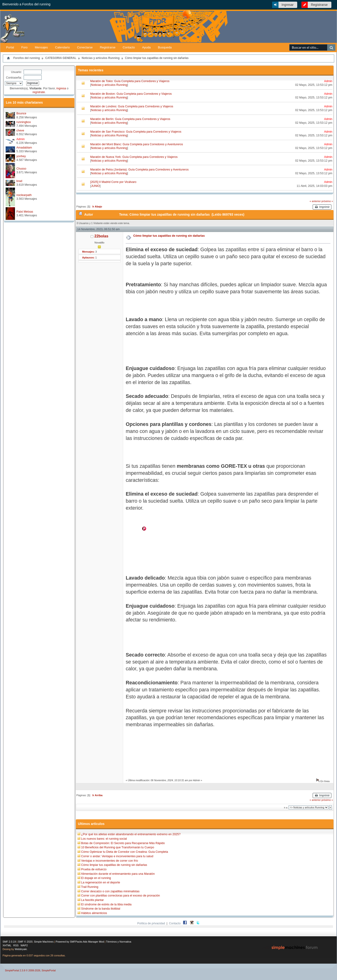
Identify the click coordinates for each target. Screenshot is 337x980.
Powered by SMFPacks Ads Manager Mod (80, 942)
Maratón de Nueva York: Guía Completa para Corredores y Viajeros (134, 157)
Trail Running (90, 887)
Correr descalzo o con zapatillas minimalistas (110, 891)
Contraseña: (14, 78)
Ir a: (286, 808)
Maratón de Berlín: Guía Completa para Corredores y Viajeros (130, 119)
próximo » (327, 201)
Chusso (21, 169)
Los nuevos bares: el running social (104, 839)
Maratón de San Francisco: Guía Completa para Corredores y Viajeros (136, 132)
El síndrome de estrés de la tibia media (106, 904)
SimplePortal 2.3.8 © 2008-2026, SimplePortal (30, 970)
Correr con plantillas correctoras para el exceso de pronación (120, 896)
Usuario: (16, 72)
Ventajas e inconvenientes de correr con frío (109, 861)
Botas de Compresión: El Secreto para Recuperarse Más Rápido (123, 843)
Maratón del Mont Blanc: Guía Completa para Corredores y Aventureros (136, 144)
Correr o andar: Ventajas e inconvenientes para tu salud (117, 856)
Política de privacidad (151, 923)
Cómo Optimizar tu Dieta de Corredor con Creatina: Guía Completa (124, 852)
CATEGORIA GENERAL (61, 58)
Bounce (21, 113)
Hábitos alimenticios (94, 913)
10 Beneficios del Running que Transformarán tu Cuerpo (117, 847)
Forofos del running (27, 58)
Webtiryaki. (21, 949)
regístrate (39, 92)
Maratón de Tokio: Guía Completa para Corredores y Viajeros (130, 81)
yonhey (21, 156)
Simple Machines (44, 942)
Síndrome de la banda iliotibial (101, 909)
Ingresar (288, 5)
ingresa (61, 88)
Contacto (175, 923)
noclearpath (24, 195)
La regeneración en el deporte (100, 882)
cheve (20, 131)
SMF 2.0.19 (9, 942)
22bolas (101, 236)
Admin (20, 139)
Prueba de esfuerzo (94, 869)
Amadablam (24, 148)
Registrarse (319, 5)
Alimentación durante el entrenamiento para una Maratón (118, 874)
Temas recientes (91, 70)
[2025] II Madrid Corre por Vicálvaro (113, 182)
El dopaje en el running (96, 878)
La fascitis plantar (92, 900)
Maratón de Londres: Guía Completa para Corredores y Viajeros (132, 106)
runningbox (24, 122)
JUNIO (95, 186)
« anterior (315, 201)
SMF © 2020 (25, 942)
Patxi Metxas (25, 212)
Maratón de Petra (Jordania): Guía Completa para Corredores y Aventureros (139, 170)
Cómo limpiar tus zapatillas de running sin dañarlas (157, 58)
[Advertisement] (282, 36)
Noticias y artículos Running (101, 58)
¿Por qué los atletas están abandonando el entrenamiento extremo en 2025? (131, 834)
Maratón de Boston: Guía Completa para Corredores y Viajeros (131, 94)
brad (19, 181)
